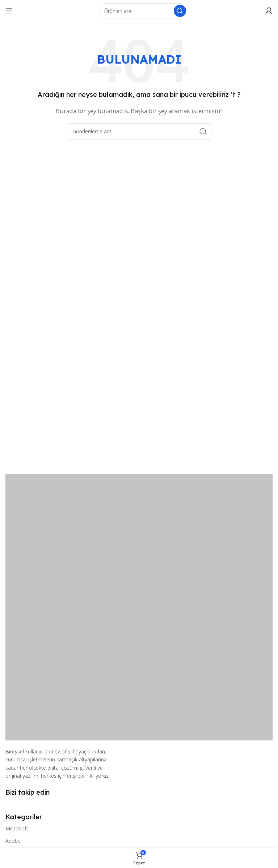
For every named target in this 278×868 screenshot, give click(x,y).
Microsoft (17, 828)
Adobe (13, 841)
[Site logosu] (91, 11)
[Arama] (143, 11)
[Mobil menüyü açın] (9, 11)
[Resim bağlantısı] (139, 606)
